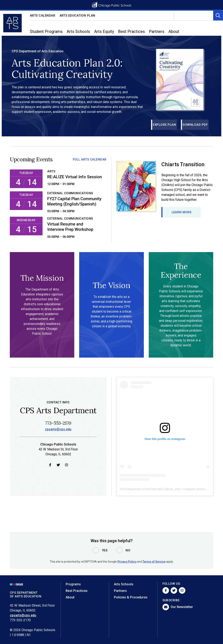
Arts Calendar (43, 16)
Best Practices (77, 591)
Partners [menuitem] (157, 31)
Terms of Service (154, 562)
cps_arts (174, 489)
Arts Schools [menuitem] (78, 31)
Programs (73, 584)
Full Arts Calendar (90, 159)
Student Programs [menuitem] (46, 31)
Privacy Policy (127, 562)
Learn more (182, 212)
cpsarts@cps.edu (58, 430)
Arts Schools (124, 584)
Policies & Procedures (131, 597)
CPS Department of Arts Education (142, 489)
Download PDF (195, 125)
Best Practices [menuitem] (131, 31)
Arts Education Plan (78, 16)
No (128, 550)
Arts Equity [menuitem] (104, 31)
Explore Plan (164, 125)
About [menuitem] (174, 31)
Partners (120, 591)
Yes (105, 550)
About (70, 597)
